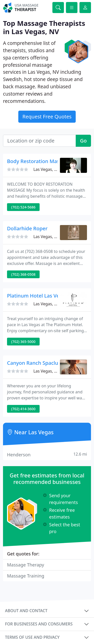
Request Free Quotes (47, 117)
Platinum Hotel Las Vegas (37, 296)
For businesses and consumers (39, 624)
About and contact (26, 611)
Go (83, 141)
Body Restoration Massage (39, 161)
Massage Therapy (26, 565)
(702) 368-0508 (23, 274)
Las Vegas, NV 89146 (53, 237)
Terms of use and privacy (32, 637)
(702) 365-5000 (23, 342)
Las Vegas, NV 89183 (53, 169)
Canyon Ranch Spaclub (34, 363)
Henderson (47, 454)
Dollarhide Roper (27, 228)
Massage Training (26, 576)
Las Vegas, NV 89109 (53, 304)
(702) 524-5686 (23, 207)
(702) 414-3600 (23, 409)
